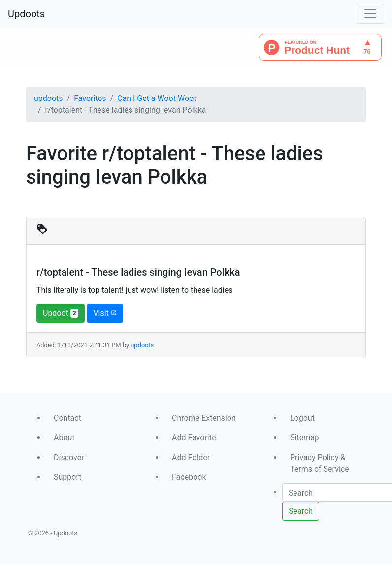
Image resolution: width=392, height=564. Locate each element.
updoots (49, 98)
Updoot (61, 313)
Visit (105, 313)
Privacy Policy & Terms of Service (320, 463)
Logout (302, 418)
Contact (67, 418)
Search (301, 511)
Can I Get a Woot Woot (157, 98)
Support (67, 477)
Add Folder (191, 457)
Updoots (26, 14)
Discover (69, 457)
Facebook (189, 477)
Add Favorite (194, 438)
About (64, 438)
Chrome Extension (204, 418)
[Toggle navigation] (370, 14)
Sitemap (305, 438)
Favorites (90, 98)
